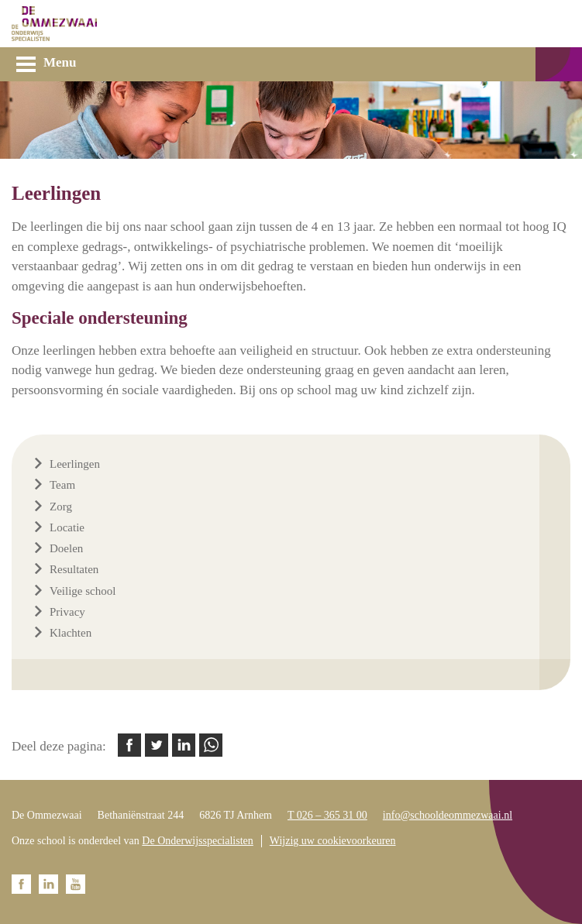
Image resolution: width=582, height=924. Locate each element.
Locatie (67, 527)
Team (62, 485)
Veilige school (83, 591)
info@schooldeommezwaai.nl (448, 815)
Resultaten (74, 569)
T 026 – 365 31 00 (327, 815)
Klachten (71, 633)
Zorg (61, 507)
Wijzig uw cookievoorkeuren (333, 841)
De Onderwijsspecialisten (197, 841)
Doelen (66, 548)
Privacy (67, 612)
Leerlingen (75, 464)
